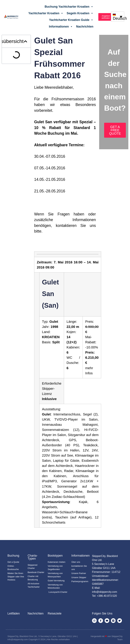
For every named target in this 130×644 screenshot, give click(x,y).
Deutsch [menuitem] (120, 19)
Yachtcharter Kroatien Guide (71, 20)
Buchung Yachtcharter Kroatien (69, 7)
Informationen (61, 27)
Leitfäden (14, 613)
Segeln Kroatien (80, 13)
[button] (25, 41)
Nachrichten (85, 27)
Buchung (13, 556)
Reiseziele (55, 613)
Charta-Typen (32, 557)
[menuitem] (117, 17)
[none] (117, 17)
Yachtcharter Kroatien (46, 13)
